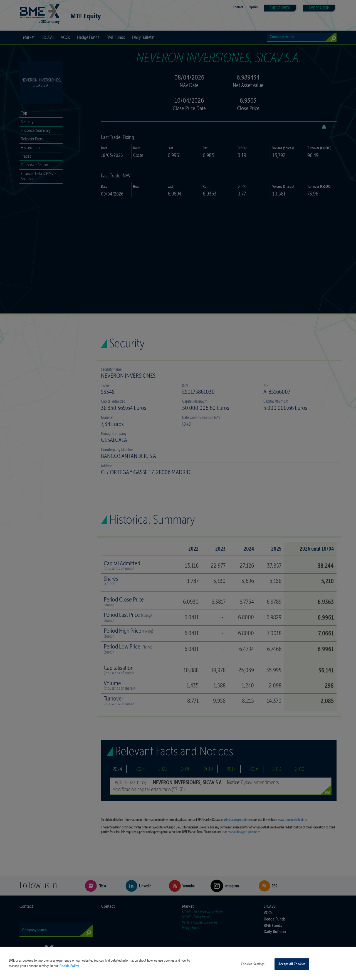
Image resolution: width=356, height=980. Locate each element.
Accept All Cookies (292, 972)
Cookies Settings (253, 972)
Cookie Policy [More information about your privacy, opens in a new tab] (69, 974)
